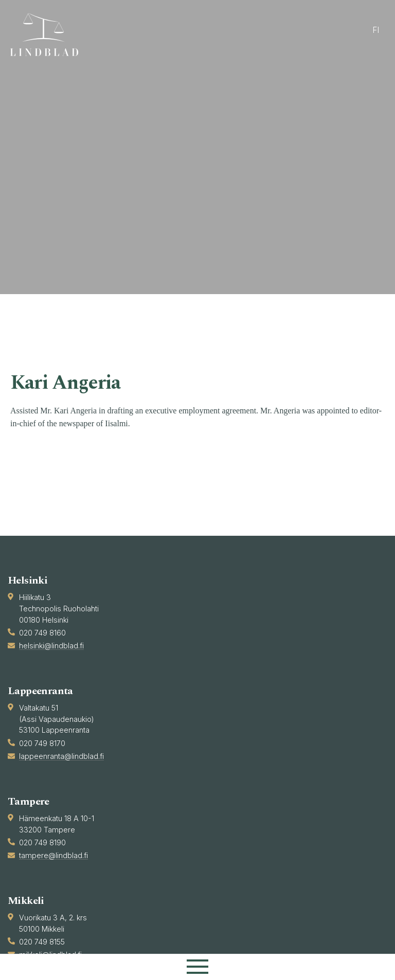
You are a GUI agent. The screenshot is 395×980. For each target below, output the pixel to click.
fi (376, 30)
